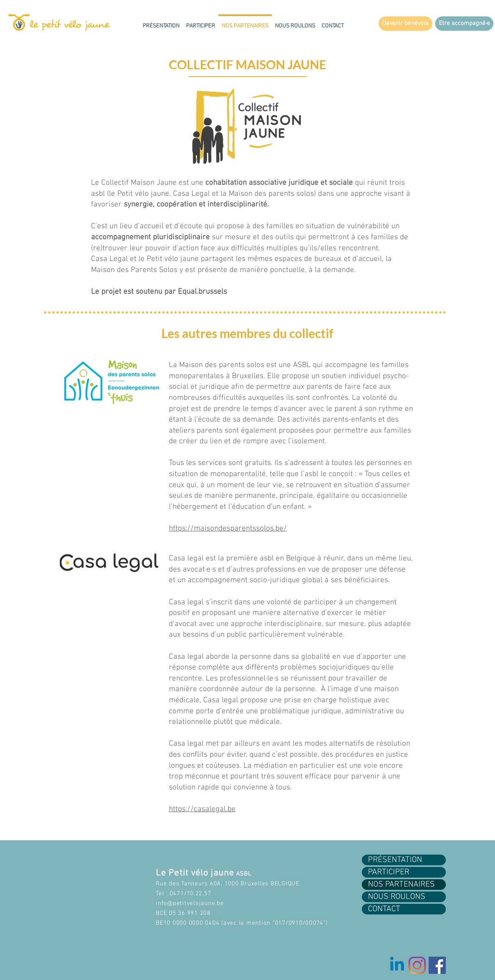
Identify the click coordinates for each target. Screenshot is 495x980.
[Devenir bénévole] (405, 24)
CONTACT (384, 909)
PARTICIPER (389, 872)
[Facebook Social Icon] (437, 965)
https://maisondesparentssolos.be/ (228, 529)
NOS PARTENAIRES (401, 885)
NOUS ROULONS (397, 897)
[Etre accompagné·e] (464, 24)
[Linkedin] (397, 965)
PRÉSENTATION (395, 860)
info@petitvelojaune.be (190, 903)
